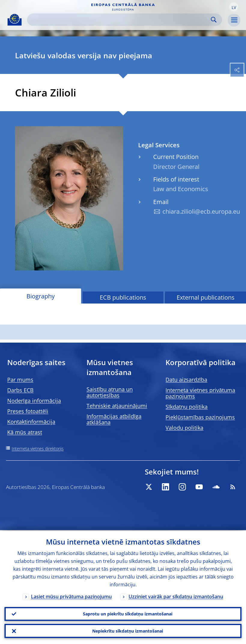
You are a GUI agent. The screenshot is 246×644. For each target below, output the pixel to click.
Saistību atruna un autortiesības (110, 392)
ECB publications (123, 297)
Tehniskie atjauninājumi (117, 406)
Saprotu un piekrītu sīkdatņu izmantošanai (128, 613)
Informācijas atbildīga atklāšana (114, 419)
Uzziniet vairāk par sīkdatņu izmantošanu (176, 596)
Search (214, 20)
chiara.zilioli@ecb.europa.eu (201, 211)
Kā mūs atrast (25, 432)
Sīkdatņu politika (187, 407)
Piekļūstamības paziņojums (200, 417)
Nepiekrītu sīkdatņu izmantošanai (128, 631)
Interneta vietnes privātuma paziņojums (200, 393)
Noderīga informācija (34, 401)
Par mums (20, 380)
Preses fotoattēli (28, 411)
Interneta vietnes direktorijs (38, 449)
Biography (41, 296)
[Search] (120, 20)
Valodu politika (184, 428)
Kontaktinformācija (31, 422)
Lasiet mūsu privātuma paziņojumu (71, 596)
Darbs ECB (20, 390)
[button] (234, 7)
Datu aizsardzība (186, 380)
